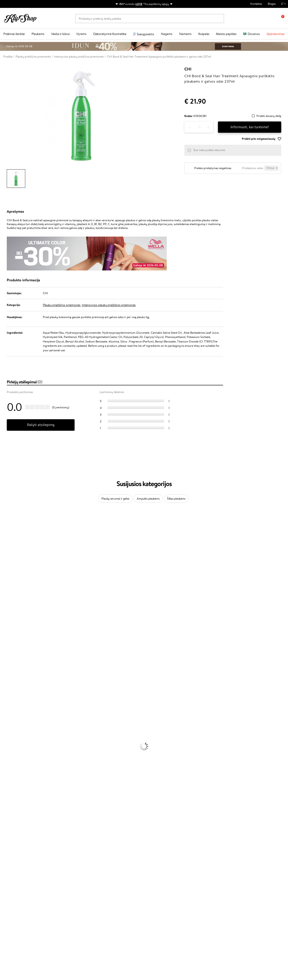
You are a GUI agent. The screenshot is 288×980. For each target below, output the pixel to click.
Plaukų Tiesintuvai (11, 718)
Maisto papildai (226, 34)
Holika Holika (8, 656)
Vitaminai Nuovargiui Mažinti (18, 814)
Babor (4, 528)
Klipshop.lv (107, 882)
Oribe (4, 634)
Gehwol (5, 594)
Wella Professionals (12, 612)
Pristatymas (61, 870)
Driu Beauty (8, 608)
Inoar (3, 533)
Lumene (5, 687)
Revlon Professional (12, 630)
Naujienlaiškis (229, 852)
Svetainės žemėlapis (19, 879)
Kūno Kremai (8, 740)
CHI (188, 69)
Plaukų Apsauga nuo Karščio (17, 726)
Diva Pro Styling (10, 621)
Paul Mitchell (8, 678)
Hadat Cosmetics (11, 625)
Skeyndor (6, 616)
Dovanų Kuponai (64, 874)
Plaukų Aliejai (8, 709)
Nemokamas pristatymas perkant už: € (32, 841)
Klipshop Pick (109, 870)
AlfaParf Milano (10, 665)
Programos (108, 852)
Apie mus (59, 857)
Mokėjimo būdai (64, 865)
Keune (4, 590)
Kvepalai (204, 34)
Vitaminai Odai (9, 819)
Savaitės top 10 (110, 861)
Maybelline (7, 559)
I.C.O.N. (5, 555)
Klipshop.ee (108, 891)
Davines (5, 520)
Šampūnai (6, 700)
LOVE (139, 4)
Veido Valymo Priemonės (16, 748)
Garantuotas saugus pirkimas (235, 841)
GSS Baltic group (112, 878)
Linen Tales (7, 577)
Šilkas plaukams (176, 499)
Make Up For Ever (11, 682)
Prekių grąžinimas (88, 841)
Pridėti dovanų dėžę (269, 116)
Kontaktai (256, 4)
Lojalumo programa (113, 865)
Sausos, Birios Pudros (13, 784)
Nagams (167, 34)
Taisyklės (12, 857)
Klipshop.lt (14, 852)
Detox (4, 823)
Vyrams (81, 34)
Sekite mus (10, 943)
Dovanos (254, 34)
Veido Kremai (8, 735)
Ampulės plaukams (148, 499)
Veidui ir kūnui (60, 34)
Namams (185, 34)
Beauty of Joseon (11, 564)
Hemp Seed (7, 669)
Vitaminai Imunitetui (13, 832)
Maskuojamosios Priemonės (17, 779)
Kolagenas (6, 810)
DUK (10, 874)
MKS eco (6, 638)
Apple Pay (13, 865)
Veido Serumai (9, 744)
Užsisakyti (232, 879)
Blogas (272, 4)
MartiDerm (7, 568)
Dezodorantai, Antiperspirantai (19, 757)
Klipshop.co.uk (110, 887)
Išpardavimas (276, 34)
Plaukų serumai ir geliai (115, 499)
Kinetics (5, 643)
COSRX (5, 581)
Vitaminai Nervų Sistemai (16, 828)
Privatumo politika (18, 861)
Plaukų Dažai (8, 731)
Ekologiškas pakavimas (161, 841)
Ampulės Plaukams (12, 713)
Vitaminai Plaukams (12, 806)
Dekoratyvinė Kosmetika (110, 34)
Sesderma (6, 541)
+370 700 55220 (14, 919)
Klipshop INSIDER (18, 870)
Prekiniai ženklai (14, 34)
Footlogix (6, 647)
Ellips (3, 603)
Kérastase (6, 537)
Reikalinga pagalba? (15, 915)
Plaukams (38, 34)
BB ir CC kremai (10, 788)
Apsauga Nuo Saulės (13, 762)
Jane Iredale (8, 550)
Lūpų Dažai (7, 801)
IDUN (4, 674)
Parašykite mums (14, 927)
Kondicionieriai (9, 704)
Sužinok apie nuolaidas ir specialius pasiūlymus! (242, 859)
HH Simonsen (9, 660)
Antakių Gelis (8, 775)
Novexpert (7, 691)
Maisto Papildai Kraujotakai (17, 837)
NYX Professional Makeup (16, 585)
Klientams (61, 852)
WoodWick (7, 572)
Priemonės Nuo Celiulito (15, 753)
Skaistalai (6, 797)
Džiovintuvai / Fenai (12, 722)
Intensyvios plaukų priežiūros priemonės (109, 305)
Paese (4, 599)
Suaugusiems (145, 34)
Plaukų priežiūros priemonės (62, 305)
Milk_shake (7, 524)
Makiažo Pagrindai (11, 770)
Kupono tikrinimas (65, 879)
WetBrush (6, 546)
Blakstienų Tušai (10, 793)
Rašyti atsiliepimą (41, 425)
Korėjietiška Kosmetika (14, 766)
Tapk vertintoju (110, 857)
